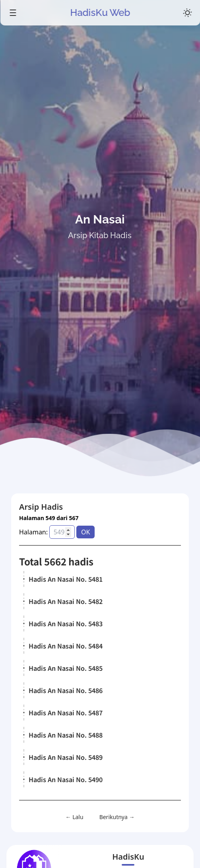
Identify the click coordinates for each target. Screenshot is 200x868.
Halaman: (33, 532)
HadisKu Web (100, 13)
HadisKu (128, 857)
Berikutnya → (117, 817)
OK (85, 532)
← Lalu (75, 817)
